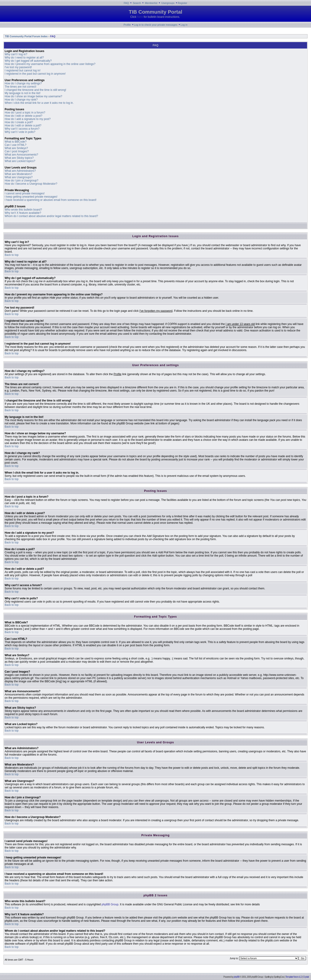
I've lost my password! (18, 67)
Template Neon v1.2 (294, 977)
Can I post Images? (17, 151)
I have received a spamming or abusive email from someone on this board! (51, 200)
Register (182, 3)
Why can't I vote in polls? (20, 132)
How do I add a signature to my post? (28, 119)
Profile (127, 25)
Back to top (12, 255)
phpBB (237, 977)
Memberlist (151, 3)
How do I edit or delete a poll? (23, 126)
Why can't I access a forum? (22, 129)
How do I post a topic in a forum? (25, 113)
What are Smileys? (16, 148)
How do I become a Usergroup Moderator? (31, 184)
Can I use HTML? (16, 145)
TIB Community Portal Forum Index (26, 36)
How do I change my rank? (21, 100)
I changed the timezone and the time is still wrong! (35, 90)
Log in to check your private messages (156, 25)
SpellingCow (279, 977)
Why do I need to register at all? (24, 58)
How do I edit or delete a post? (23, 116)
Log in (184, 25)
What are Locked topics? (20, 161)
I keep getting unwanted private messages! (31, 197)
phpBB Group (110, 904)
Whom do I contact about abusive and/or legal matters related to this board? (51, 216)
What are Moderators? (18, 174)
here (140, 17)
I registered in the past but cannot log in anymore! (35, 74)
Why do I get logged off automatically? (28, 61)
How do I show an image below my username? (33, 96)
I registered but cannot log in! (23, 70)
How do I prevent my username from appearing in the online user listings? (50, 64)
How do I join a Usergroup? (21, 181)
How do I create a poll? (19, 122)
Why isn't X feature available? (23, 213)
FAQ (126, 3)
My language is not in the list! (23, 93)
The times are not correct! (20, 87)
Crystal (306, 977)
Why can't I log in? (16, 54)
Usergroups (168, 3)
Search (137, 3)
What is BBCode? (16, 142)
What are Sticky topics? (19, 158)
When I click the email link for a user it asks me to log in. (39, 103)
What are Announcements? (21, 155)
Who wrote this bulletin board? (23, 210)
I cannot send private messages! (25, 193)
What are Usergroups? (19, 177)
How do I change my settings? (23, 83)
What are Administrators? (20, 171)
